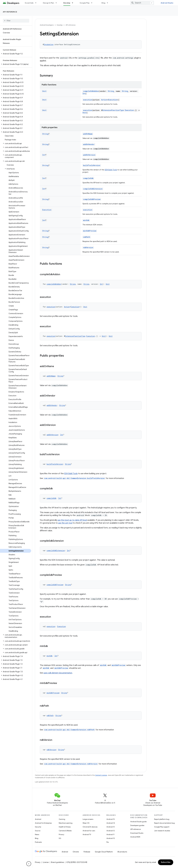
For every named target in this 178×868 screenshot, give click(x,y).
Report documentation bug (164, 823)
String (111, 91)
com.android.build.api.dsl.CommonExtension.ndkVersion (71, 764)
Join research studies (162, 831)
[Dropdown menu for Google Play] (93, 3)
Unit (44, 91)
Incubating (49, 44)
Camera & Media (65, 831)
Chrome (76, 852)
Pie (108, 842)
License (46, 862)
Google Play (85, 3)
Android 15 (111, 819)
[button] (16, 54)
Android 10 (111, 838)
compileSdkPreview (92, 199)
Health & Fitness (65, 827)
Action (104, 100)
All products (122, 852)
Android (38, 819)
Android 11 (110, 834)
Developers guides (137, 825)
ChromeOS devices (90, 827)
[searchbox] (16, 21)
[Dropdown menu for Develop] (74, 3)
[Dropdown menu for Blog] (108, 3)
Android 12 (111, 831)
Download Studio (137, 833)
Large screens (88, 819)
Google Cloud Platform (104, 852)
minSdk (86, 220)
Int (84, 94)
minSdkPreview (90, 231)
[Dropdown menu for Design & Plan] (57, 3)
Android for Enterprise (43, 823)
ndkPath (87, 237)
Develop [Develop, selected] (67, 3)
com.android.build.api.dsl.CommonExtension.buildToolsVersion (74, 478)
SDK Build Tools (111, 170)
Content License (101, 775)
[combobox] (142, 3)
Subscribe (166, 862)
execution (88, 100)
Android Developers (47, 25)
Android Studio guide (138, 822)
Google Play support (162, 827)
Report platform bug (162, 819)
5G (60, 838)
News (37, 834)
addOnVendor (89, 144)
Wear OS (86, 823)
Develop (60, 25)
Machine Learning (66, 823)
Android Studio (167, 3)
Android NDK (135, 837)
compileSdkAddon (91, 91)
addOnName (88, 134)
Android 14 (111, 823)
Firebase (87, 852)
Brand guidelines (58, 862)
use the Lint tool (65, 523)
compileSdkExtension (93, 189)
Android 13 (111, 827)
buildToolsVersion (92, 165)
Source (38, 831)
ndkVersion (88, 248)
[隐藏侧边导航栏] (29, 864)
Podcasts (38, 842)
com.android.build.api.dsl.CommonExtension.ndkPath (69, 730)
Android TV (87, 834)
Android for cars (89, 831)
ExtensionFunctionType (113, 110)
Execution (113, 100)
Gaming (62, 819)
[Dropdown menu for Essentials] (37, 3)
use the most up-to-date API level (72, 520)
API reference (10, 12)
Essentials (29, 3)
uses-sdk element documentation (58, 673)
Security (38, 827)
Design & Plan (48, 3)
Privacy (61, 834)
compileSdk (88, 178)
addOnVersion (89, 155)
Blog (103, 3)
